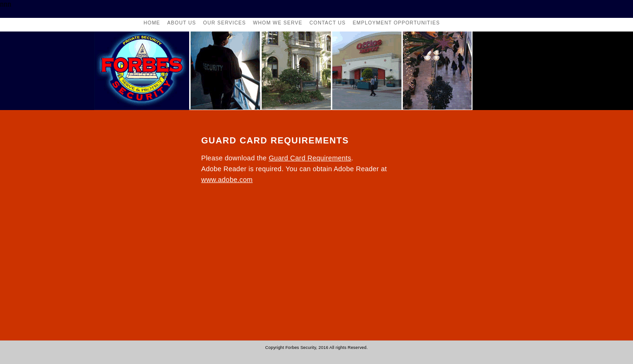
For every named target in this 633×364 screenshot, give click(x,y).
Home (152, 23)
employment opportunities (397, 23)
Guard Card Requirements (310, 158)
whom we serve (277, 23)
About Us (181, 23)
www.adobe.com (227, 180)
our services (225, 23)
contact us (328, 23)
